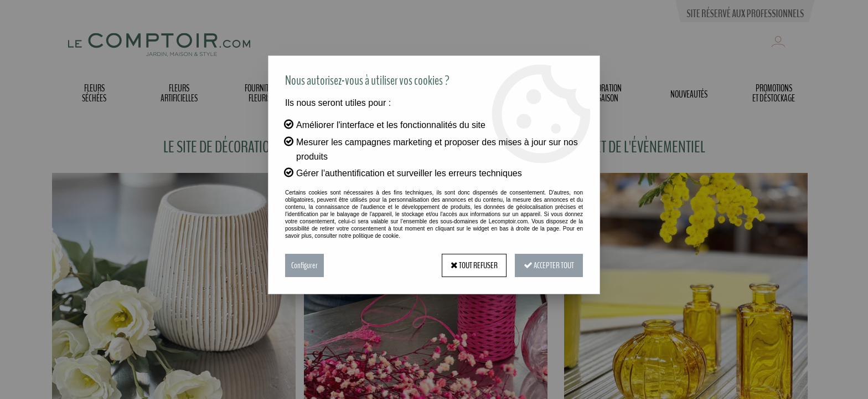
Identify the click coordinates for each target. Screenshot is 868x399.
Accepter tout (549, 265)
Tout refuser (474, 265)
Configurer (304, 265)
